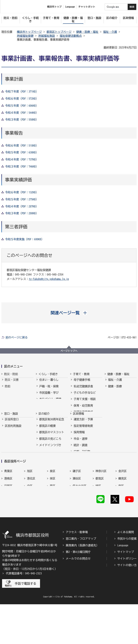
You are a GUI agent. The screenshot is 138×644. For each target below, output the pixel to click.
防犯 (8, 389)
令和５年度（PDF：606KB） (22, 106)
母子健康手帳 (82, 383)
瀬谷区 (77, 512)
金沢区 (122, 505)
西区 (53, 520)
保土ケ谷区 (80, 520)
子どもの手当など (85, 396)
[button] (69, 313)
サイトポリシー (127, 598)
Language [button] (70, 7)
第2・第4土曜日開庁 (78, 592)
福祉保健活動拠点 (71, 36)
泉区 (53, 505)
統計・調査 (81, 466)
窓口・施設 (11, 431)
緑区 (98, 520)
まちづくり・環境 (50, 402)
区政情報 (78, 431)
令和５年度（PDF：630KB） (22, 152)
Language (123, 585)
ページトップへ (69, 351)
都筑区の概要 (48, 446)
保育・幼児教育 (83, 409)
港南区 (8, 512)
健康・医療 (115, 389)
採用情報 (79, 453)
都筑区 (100, 512)
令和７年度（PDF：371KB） (22, 91)
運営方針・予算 (83, 440)
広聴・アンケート (85, 479)
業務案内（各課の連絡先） (82, 585)
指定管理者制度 (83, 446)
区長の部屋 (46, 472)
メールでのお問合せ (78, 598)
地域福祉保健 (25, 36)
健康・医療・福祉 (87, 32)
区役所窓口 (12, 440)
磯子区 (77, 505)
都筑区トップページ (59, 32)
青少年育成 (81, 421)
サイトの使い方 (127, 605)
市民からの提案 (127, 578)
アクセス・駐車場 (77, 572)
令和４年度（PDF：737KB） (22, 159)
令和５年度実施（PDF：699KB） (24, 239)
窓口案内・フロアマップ (81, 578)
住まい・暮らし (49, 383)
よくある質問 (126, 572)
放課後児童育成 (83, 415)
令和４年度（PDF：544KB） (22, 113)
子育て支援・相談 (85, 402)
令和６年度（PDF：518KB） (22, 145)
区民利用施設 (13, 446)
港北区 (31, 512)
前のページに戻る (17, 337)
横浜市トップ (54, 7)
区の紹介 (44, 431)
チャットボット (87, 7)
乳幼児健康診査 (83, 389)
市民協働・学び (49, 396)
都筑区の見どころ (50, 459)
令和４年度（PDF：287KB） (22, 206)
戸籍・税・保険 (49, 389)
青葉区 (8, 505)
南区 (121, 520)
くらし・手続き (48, 374)
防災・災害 (12, 383)
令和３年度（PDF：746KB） (22, 166)
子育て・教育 (81, 374)
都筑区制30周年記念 (52, 440)
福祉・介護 (110, 32)
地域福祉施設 (47, 36)
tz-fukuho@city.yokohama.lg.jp (49, 279)
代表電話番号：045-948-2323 (24, 613)
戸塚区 (8, 520)
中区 (30, 520)
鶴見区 (122, 512)
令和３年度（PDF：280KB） (22, 213)
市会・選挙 (81, 459)
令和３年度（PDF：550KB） (22, 120)
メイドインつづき (50, 466)
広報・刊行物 (82, 472)
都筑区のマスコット (52, 453)
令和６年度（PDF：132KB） (22, 192)
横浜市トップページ (29, 32)
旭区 (30, 505)
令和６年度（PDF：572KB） (22, 99)
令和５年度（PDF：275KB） (22, 199)
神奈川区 (101, 505)
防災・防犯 (11, 374)
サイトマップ (126, 592)
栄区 (53, 512)
